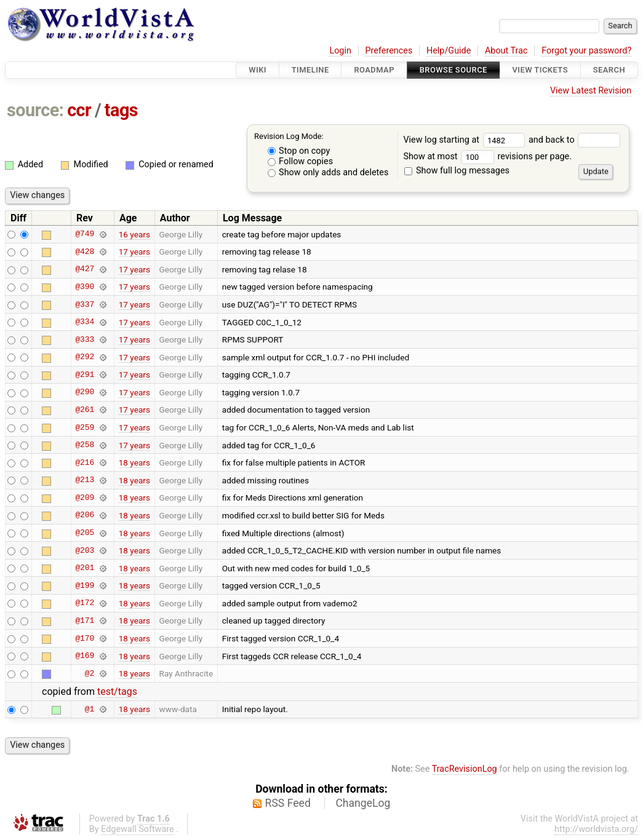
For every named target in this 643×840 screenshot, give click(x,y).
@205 (85, 533)
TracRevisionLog (465, 769)
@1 (90, 709)
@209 (85, 497)
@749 (85, 234)
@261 (85, 410)
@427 (85, 269)
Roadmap (374, 70)
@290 (85, 392)
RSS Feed (288, 803)
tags (121, 110)
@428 (85, 252)
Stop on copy (299, 151)
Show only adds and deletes (328, 172)
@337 (85, 304)
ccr (79, 110)
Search (609, 70)
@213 (85, 480)
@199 (85, 585)
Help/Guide (449, 51)
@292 (85, 357)
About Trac (506, 51)
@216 (85, 462)
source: (35, 110)
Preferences (389, 51)
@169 (85, 656)
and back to (574, 140)
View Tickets (540, 70)
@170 (85, 638)
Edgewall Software (138, 829)
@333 (85, 339)
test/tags (117, 691)
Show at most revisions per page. (487, 157)
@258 (85, 445)
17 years (134, 252)
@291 (85, 374)
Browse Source (453, 70)
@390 (85, 287)
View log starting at (466, 140)
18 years (134, 462)
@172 (85, 603)
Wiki (258, 70)
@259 (85, 427)
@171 (85, 620)
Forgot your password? (586, 51)
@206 (85, 515)
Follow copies (301, 161)
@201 (85, 568)
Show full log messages (457, 171)
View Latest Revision (591, 91)
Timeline (310, 70)
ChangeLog (363, 803)
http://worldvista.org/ (596, 829)
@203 (85, 550)
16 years (134, 234)
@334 (85, 322)
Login (340, 51)
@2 (90, 673)
